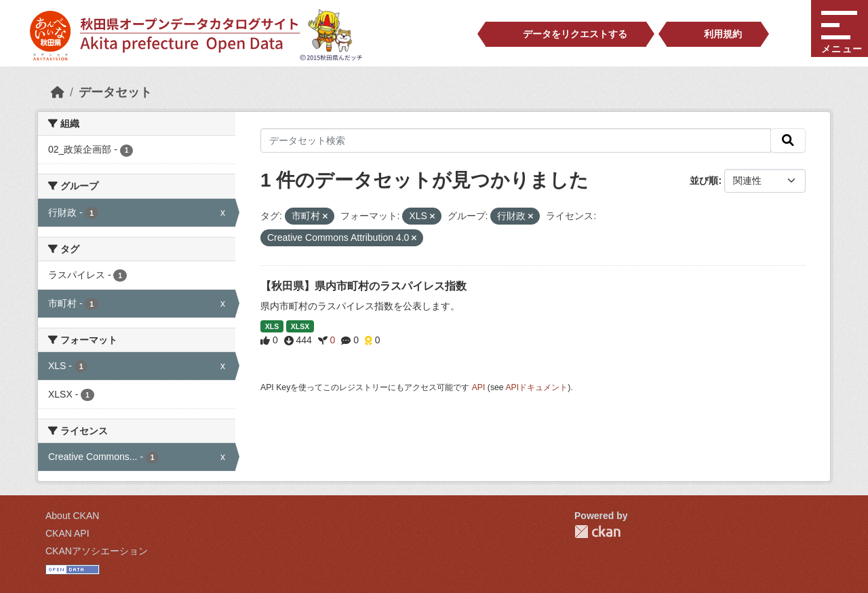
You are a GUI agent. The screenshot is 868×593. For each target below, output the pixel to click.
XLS (272, 326)
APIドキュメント (536, 387)
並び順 (704, 180)
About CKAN (72, 516)
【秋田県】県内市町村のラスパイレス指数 (363, 286)
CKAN (597, 532)
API (479, 387)
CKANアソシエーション (97, 551)
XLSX (300, 326)
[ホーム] (58, 92)
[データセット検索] (516, 140)
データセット (115, 92)
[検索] (788, 140)
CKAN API (67, 533)
